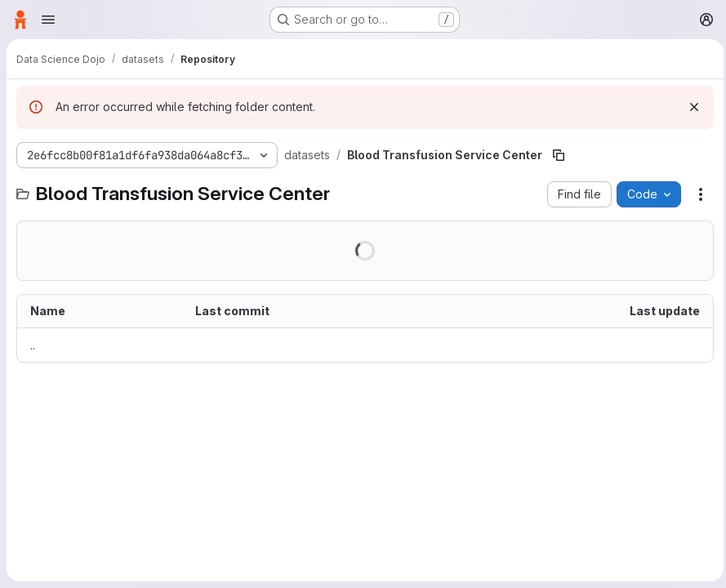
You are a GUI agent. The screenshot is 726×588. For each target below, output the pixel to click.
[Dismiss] (690, 107)
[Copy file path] (559, 155)
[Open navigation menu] (48, 20)
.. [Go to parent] (33, 345)
